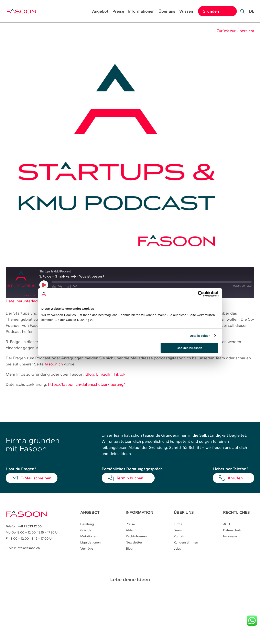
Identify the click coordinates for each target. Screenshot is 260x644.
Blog (90, 374)
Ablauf (131, 530)
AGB (226, 524)
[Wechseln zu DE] (252, 14)
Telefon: (24, 526)
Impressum (231, 536)
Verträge (87, 549)
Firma (178, 524)
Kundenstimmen (186, 543)
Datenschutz (232, 530)
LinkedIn (104, 374)
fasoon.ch (54, 364)
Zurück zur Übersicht (235, 31)
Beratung (87, 524)
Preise (118, 12)
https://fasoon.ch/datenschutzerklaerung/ (86, 384)
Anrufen (235, 478)
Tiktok (120, 374)
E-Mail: (23, 548)
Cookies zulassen (189, 348)
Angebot (100, 12)
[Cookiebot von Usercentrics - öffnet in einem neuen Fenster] (201, 294)
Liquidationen (90, 543)
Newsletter (134, 543)
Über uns (167, 12)
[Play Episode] (44, 285)
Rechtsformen (136, 536)
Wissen (186, 12)
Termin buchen (130, 478)
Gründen (87, 530)
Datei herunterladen (24, 301)
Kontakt (180, 536)
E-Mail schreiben (36, 478)
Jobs (177, 549)
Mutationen (89, 536)
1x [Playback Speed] (67, 287)
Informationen (141, 12)
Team (178, 530)
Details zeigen (200, 336)
